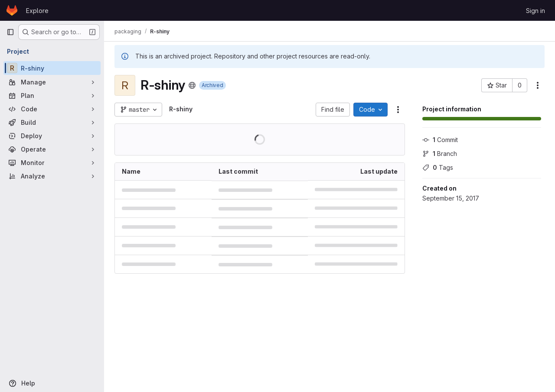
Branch (440, 154)
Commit (440, 140)
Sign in (535, 11)
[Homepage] (12, 10)
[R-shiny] (52, 68)
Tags (438, 167)
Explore (37, 11)
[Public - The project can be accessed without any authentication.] (192, 85)
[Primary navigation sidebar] (10, 32)
